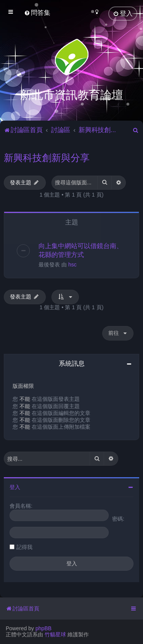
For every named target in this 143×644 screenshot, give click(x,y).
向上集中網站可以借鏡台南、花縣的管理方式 (81, 249)
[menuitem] (37, 13)
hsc (72, 264)
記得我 (24, 546)
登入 (15, 486)
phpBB (43, 628)
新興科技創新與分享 (47, 157)
